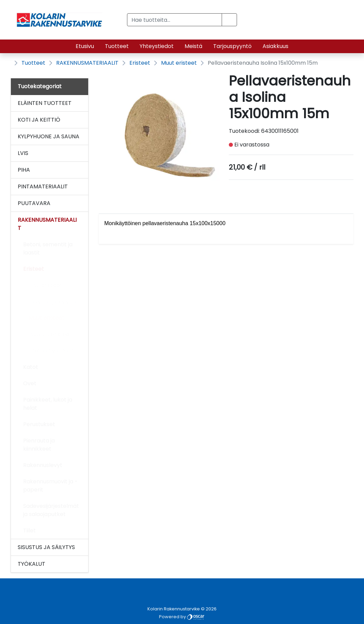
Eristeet (140, 63)
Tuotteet (117, 46)
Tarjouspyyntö (232, 46)
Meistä (193, 46)
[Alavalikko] (81, 103)
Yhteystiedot (157, 46)
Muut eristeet (179, 63)
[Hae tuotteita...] (175, 20)
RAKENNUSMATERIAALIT (87, 63)
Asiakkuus (275, 46)
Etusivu (85, 46)
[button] (229, 20)
